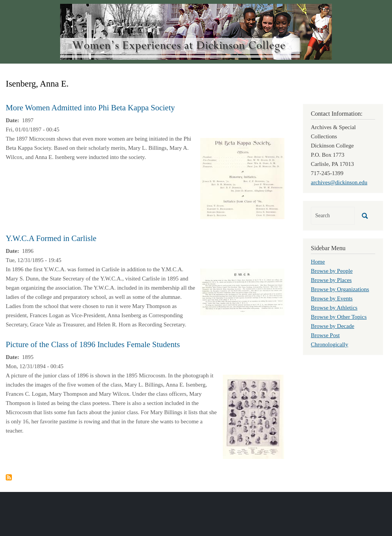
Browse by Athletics (334, 308)
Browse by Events (332, 298)
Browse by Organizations (340, 289)
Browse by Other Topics (339, 317)
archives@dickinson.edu (339, 182)
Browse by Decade (332, 326)
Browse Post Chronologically (330, 340)
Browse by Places (331, 280)
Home (318, 262)
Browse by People (332, 271)
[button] (242, 178)
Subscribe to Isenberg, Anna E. (9, 477)
